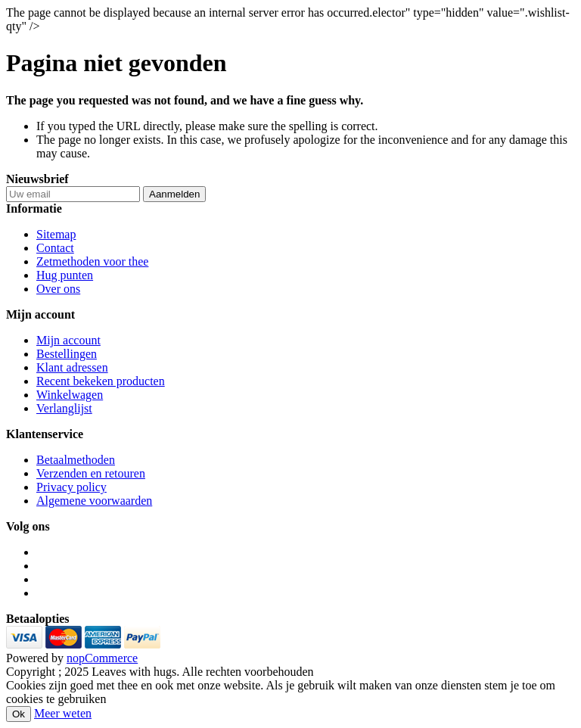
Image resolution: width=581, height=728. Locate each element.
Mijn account (68, 340)
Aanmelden (174, 194)
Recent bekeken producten (101, 381)
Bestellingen (67, 354)
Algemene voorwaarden (94, 501)
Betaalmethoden (76, 460)
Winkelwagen (70, 395)
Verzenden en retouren (91, 473)
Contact (55, 248)
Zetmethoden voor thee (92, 261)
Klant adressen (72, 367)
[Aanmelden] (73, 194)
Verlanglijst (64, 408)
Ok (19, 714)
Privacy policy (71, 487)
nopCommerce (102, 658)
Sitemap (56, 234)
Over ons (58, 289)
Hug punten (65, 275)
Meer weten (63, 713)
